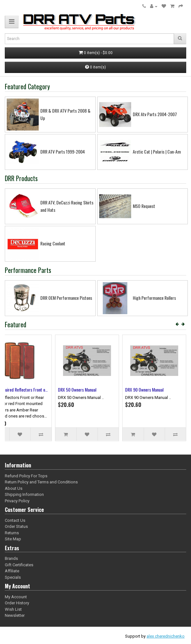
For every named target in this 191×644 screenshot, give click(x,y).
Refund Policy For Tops (26, 476)
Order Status (16, 526)
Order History (17, 603)
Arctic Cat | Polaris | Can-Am (157, 151)
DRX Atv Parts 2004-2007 (155, 114)
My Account (16, 597)
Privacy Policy (17, 501)
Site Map (13, 539)
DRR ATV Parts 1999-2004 (63, 151)
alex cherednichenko (166, 636)
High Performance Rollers (154, 298)
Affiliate (12, 571)
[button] (12, 22)
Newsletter (15, 615)
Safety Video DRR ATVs (94, 390)
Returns (12, 533)
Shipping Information (24, 494)
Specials (13, 577)
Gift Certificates (19, 565)
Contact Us (15, 520)
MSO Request (144, 206)
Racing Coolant (53, 243)
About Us (14, 488)
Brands (11, 558)
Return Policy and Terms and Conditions (41, 482)
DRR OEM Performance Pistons (66, 298)
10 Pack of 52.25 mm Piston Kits (35, 390)
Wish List (13, 609)
